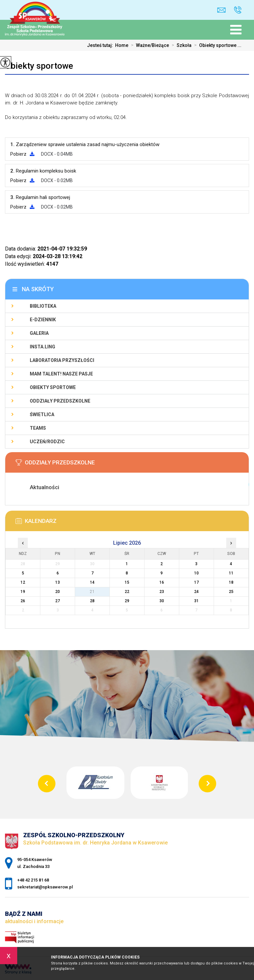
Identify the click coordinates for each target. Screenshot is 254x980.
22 (127, 592)
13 (58, 582)
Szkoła (180, 45)
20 (58, 592)
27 (58, 601)
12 (23, 582)
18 (231, 582)
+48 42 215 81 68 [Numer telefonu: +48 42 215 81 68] (33, 880)
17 (196, 582)
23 (162, 592)
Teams (38, 428)
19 (23, 592)
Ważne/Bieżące (149, 45)
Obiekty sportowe (39, 66)
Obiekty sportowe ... (216, 45)
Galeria (39, 333)
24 (196, 592)
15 (127, 582)
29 (127, 601)
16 (162, 582)
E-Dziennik (43, 320)
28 (92, 601)
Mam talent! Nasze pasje (61, 374)
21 (92, 592)
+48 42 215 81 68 (238, 10)
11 (231, 573)
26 (23, 601)
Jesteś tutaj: (101, 45)
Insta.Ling (42, 347)
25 (231, 592)
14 (92, 582)
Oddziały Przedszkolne (60, 401)
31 (196, 601)
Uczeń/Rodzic (47, 442)
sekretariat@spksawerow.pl (221, 10)
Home (122, 45)
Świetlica (42, 414)
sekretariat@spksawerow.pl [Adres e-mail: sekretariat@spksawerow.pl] (45, 887)
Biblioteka (43, 306)
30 (162, 601)
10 (196, 573)
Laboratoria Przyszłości (62, 360)
